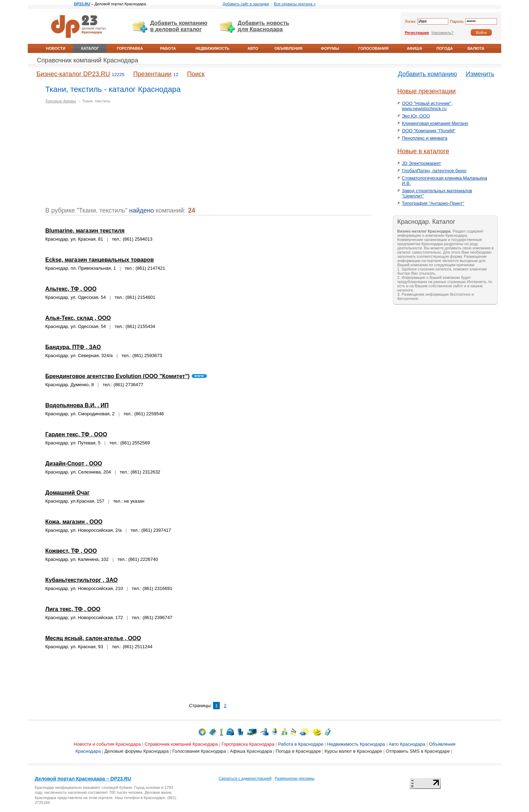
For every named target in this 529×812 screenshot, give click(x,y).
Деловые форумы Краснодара (137, 751)
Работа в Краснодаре (301, 744)
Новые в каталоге (423, 151)
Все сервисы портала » (295, 4)
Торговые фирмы (61, 101)
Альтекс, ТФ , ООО (71, 289)
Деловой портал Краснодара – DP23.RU (83, 779)
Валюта (476, 48)
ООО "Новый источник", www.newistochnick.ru (427, 106)
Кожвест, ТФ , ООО (71, 551)
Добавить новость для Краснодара (263, 26)
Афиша (415, 48)
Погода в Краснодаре (298, 751)
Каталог (90, 48)
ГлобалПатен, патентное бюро (434, 171)
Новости (56, 48)
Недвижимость (213, 48)
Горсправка (130, 48)
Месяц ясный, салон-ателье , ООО (93, 638)
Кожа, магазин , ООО (74, 522)
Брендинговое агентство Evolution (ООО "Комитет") (117, 376)
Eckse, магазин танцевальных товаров (100, 260)
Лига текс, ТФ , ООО (73, 609)
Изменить (480, 74)
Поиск (196, 74)
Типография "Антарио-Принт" (433, 203)
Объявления (289, 48)
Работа (168, 48)
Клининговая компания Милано (435, 123)
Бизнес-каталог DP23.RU (73, 74)
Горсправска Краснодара (248, 744)
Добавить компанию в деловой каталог (179, 26)
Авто (253, 48)
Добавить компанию (428, 74)
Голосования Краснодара (199, 751)
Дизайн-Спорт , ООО (74, 464)
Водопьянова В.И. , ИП (77, 405)
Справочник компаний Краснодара (88, 60)
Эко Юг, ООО (416, 116)
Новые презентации (426, 91)
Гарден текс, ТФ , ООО (76, 434)
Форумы (330, 48)
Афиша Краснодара (251, 751)
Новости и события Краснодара (107, 744)
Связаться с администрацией (245, 778)
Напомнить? (442, 33)
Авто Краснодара (407, 744)
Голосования (373, 48)
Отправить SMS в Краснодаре (418, 751)
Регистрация (417, 33)
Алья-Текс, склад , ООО (78, 318)
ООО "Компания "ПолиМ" (429, 131)
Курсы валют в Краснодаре (353, 751)
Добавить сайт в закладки (246, 4)
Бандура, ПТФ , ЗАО (73, 347)
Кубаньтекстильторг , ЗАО (81, 580)
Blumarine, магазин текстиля (85, 231)
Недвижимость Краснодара (356, 744)
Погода (445, 48)
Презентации (152, 74)
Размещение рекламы (295, 778)
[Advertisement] (104, 158)
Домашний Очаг (67, 493)
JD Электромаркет (421, 163)
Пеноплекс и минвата (425, 138)
